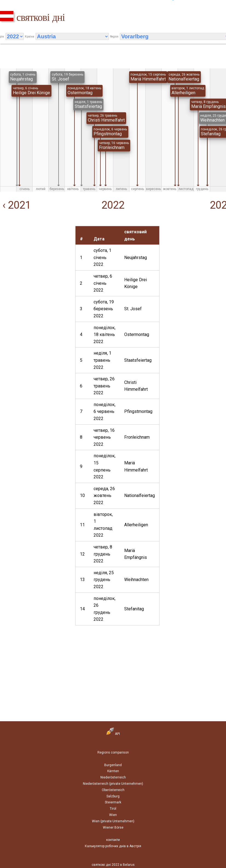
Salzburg (113, 796)
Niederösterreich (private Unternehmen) (113, 784)
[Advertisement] (35, 260)
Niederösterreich (113, 777)
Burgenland (113, 765)
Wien (113, 815)
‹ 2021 (15, 205)
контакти (113, 840)
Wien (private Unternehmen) (113, 821)
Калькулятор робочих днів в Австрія (113, 846)
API (113, 734)
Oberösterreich (113, 790)
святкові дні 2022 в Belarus (113, 865)
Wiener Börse (113, 827)
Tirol (113, 809)
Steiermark (113, 802)
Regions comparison (113, 752)
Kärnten (113, 771)
